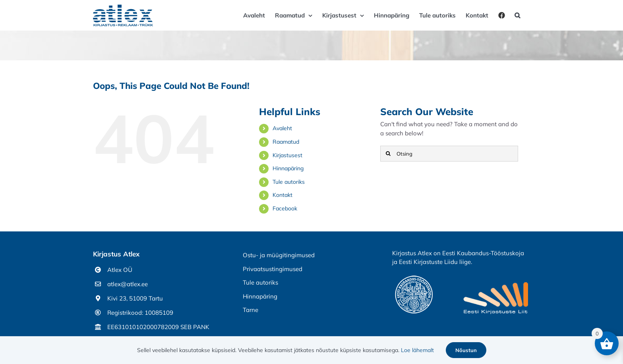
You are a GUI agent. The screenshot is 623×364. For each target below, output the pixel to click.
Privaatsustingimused (273, 269)
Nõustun (466, 350)
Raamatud (286, 142)
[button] (517, 15)
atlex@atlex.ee (128, 284)
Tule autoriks (289, 182)
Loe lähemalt (417, 350)
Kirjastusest (287, 155)
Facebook (285, 208)
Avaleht (282, 128)
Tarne (251, 310)
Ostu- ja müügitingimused (279, 255)
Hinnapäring (288, 168)
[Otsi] (388, 154)
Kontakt (282, 195)
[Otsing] (449, 154)
